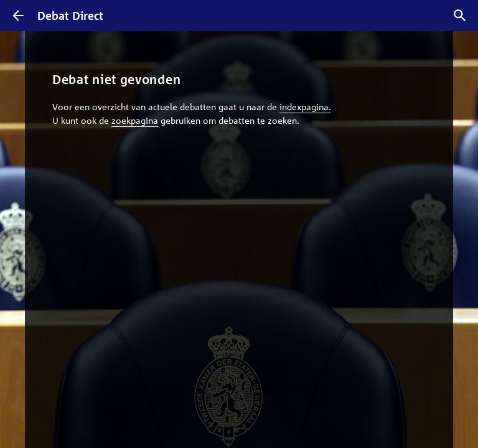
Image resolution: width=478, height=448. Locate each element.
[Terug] (18, 16)
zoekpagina (135, 120)
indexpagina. (305, 106)
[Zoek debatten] (460, 16)
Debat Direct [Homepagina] (70, 16)
